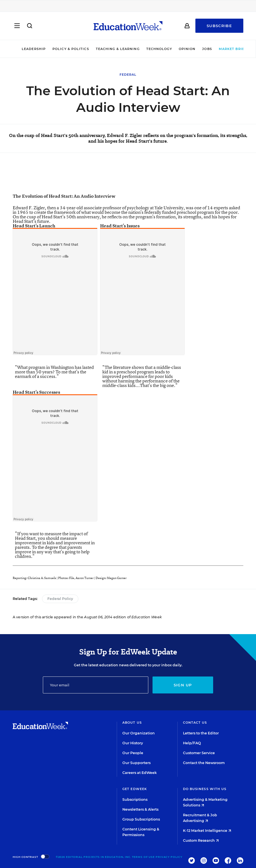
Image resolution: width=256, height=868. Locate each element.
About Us (132, 723)
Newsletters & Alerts (140, 809)
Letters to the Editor (201, 733)
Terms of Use (143, 857)
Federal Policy (60, 599)
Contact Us (195, 723)
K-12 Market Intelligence (207, 831)
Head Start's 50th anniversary (71, 217)
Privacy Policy (169, 857)
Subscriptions (135, 800)
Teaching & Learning (109, 49)
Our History (133, 743)
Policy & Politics (62, 49)
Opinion (179, 49)
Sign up (183, 685)
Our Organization (139, 733)
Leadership (25, 49)
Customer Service (199, 753)
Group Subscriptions (141, 819)
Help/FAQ (192, 743)
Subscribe (219, 26)
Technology (151, 49)
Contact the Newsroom (204, 763)
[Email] (96, 685)
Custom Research (201, 840)
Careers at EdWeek (140, 773)
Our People (133, 753)
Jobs (199, 49)
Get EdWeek (135, 789)
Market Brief (226, 49)
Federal (128, 75)
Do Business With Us (205, 789)
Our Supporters (136, 763)
